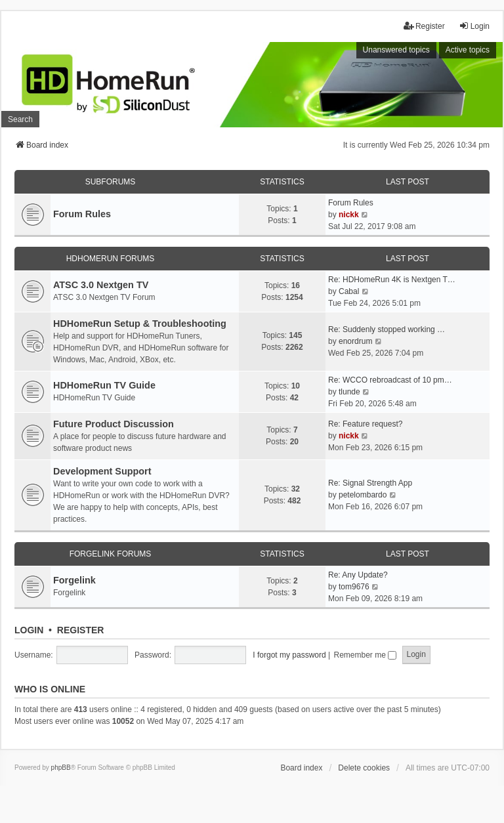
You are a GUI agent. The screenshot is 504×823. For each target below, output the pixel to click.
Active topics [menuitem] (468, 50)
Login (29, 630)
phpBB (61, 768)
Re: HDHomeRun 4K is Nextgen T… (392, 280)
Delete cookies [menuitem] (364, 768)
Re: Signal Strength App (370, 483)
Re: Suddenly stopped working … (387, 329)
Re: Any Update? (358, 575)
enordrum (355, 341)
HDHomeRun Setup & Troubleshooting (140, 324)
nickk (349, 215)
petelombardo (363, 495)
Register (81, 630)
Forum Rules (82, 214)
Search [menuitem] (20, 119)
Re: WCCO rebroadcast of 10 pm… (390, 380)
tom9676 (354, 587)
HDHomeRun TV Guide (104, 385)
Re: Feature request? (365, 424)
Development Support (102, 471)
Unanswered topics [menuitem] (396, 50)
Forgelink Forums (111, 554)
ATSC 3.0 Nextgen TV (101, 285)
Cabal (349, 291)
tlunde (349, 392)
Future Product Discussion (114, 424)
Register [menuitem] (424, 26)
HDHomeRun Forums (111, 259)
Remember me (365, 655)
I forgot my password (289, 655)
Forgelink (74, 580)
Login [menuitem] (474, 26)
